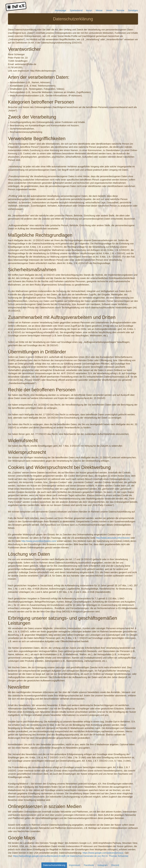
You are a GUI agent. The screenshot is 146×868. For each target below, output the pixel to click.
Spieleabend (76, 10)
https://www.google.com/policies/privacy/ (103, 853)
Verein (109, 10)
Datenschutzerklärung (54, 865)
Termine (120, 10)
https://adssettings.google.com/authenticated (35, 856)
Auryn (89, 10)
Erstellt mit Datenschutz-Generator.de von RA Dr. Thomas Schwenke (94, 856)
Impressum (75, 865)
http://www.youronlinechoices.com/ (39, 541)
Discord (115, 865)
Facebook (89, 865)
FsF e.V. (16, 6)
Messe (99, 10)
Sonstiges (133, 10)
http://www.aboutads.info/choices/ (113, 538)
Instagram (103, 865)
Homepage (61, 10)
